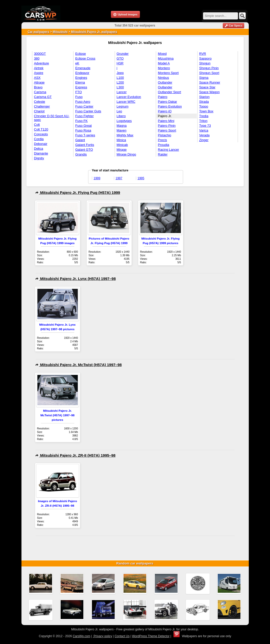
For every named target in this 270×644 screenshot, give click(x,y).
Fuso (79, 97)
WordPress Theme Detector (151, 636)
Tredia (204, 116)
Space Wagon (210, 92)
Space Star (207, 87)
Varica (204, 130)
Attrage (39, 82)
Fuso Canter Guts (88, 111)
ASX (37, 78)
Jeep (120, 73)
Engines (81, 78)
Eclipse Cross (85, 58)
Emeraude (83, 68)
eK (77, 63)
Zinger (204, 140)
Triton (203, 121)
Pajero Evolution (170, 106)
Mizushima (166, 58)
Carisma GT (43, 97)
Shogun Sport (209, 73)
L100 (120, 78)
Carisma (40, 92)
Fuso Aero (83, 102)
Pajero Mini (166, 121)
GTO (120, 58)
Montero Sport (168, 73)
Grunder (123, 54)
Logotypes (124, 121)
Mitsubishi (60, 32)
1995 (141, 178)
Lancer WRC (126, 102)
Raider (163, 154)
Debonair (41, 144)
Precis (162, 140)
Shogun (205, 63)
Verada (204, 135)
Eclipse (81, 54)
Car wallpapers (39, 32)
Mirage (122, 150)
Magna (122, 126)
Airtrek (39, 68)
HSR (120, 63)
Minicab (122, 145)
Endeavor (82, 73)
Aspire (39, 73)
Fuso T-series (85, 135)
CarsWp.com (81, 636)
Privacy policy (102, 636)
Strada (204, 102)
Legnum (123, 106)
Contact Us (122, 636)
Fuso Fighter (84, 116)
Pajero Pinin (167, 126)
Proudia (164, 145)
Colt (37, 125)
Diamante (41, 153)
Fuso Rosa (83, 130)
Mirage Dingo (126, 154)
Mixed (162, 54)
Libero (121, 116)
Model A (164, 63)
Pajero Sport (167, 130)
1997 (119, 178)
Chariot (39, 111)
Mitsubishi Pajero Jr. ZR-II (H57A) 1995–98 (75, 455)
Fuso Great (83, 126)
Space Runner (210, 82)
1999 (97, 178)
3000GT (40, 54)
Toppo (204, 106)
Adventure (42, 63)
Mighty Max (125, 135)
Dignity (39, 158)
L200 (120, 82)
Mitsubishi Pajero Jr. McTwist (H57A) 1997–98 (78, 365)
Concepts (41, 134)
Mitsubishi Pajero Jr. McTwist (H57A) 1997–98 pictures (57, 415)
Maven (122, 130)
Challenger (42, 106)
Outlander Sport (169, 92)
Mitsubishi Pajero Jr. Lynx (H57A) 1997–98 (76, 279)
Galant (80, 140)
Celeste (40, 102)
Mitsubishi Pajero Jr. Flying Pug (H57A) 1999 (78, 192)
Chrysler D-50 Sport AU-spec (52, 118)
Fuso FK (81, 121)
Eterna (80, 82)
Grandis (81, 154)
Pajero (163, 97)
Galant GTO (84, 150)
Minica (121, 140)
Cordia (39, 139)
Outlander (165, 82)
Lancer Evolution (129, 97)
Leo (119, 111)
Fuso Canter (84, 106)
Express (81, 87)
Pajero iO (165, 111)
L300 (120, 87)
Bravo (38, 87)
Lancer (122, 92)
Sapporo (205, 58)
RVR (203, 54)
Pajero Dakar (167, 102)
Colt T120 (41, 129)
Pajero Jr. (165, 116)
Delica (39, 149)
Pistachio (165, 135)
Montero (164, 68)
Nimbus (163, 78)
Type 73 (205, 126)
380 (37, 58)
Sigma (204, 78)
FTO (79, 92)
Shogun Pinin (209, 68)
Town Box (206, 111)
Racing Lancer (168, 150)
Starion (204, 97)
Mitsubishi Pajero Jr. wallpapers (94, 32)
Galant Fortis (85, 145)
